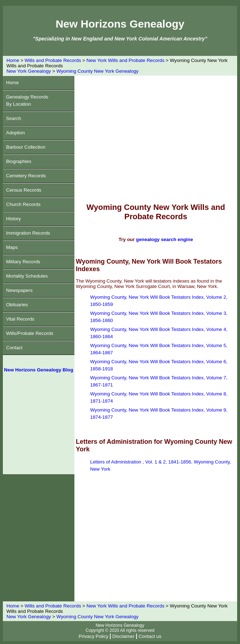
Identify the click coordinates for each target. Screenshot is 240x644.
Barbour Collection (26, 147)
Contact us (150, 636)
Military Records (23, 262)
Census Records (24, 190)
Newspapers (19, 290)
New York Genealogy (29, 71)
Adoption (16, 133)
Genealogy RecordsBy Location (27, 100)
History (13, 219)
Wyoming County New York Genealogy (98, 71)
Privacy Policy (94, 636)
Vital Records (20, 319)
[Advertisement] (39, 426)
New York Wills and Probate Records (126, 60)
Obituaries (17, 305)
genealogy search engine (164, 239)
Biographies (19, 161)
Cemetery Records (26, 176)
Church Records (23, 204)
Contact (14, 348)
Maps (12, 247)
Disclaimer (123, 636)
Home (13, 60)
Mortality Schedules (27, 276)
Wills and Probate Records (53, 60)
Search (14, 118)
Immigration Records (28, 233)
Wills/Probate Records (30, 333)
